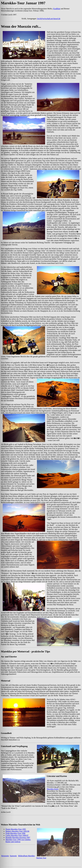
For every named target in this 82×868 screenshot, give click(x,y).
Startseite (13, 856)
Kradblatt (57, 9)
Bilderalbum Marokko (26, 856)
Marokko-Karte (53, 789)
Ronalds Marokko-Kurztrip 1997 (18, 837)
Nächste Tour (41, 858)
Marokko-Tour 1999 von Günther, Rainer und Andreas (18, 841)
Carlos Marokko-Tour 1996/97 (17, 835)
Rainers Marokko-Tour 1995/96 (17, 831)
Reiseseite (5, 856)
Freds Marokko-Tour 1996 (15, 833)
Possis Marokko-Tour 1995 (16, 829)
